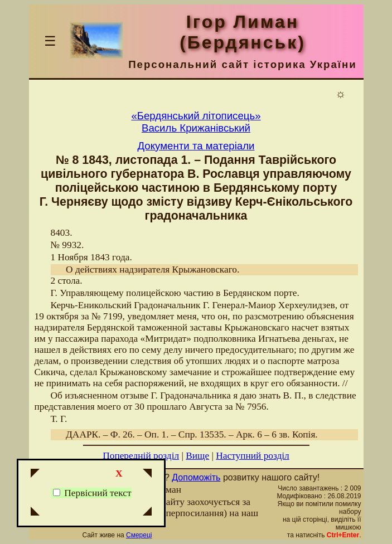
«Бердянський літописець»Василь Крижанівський (196, 122)
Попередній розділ (141, 456)
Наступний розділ (252, 456)
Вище (197, 456)
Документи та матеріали (196, 146)
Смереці (139, 535)
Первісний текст (92, 493)
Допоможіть (196, 477)
